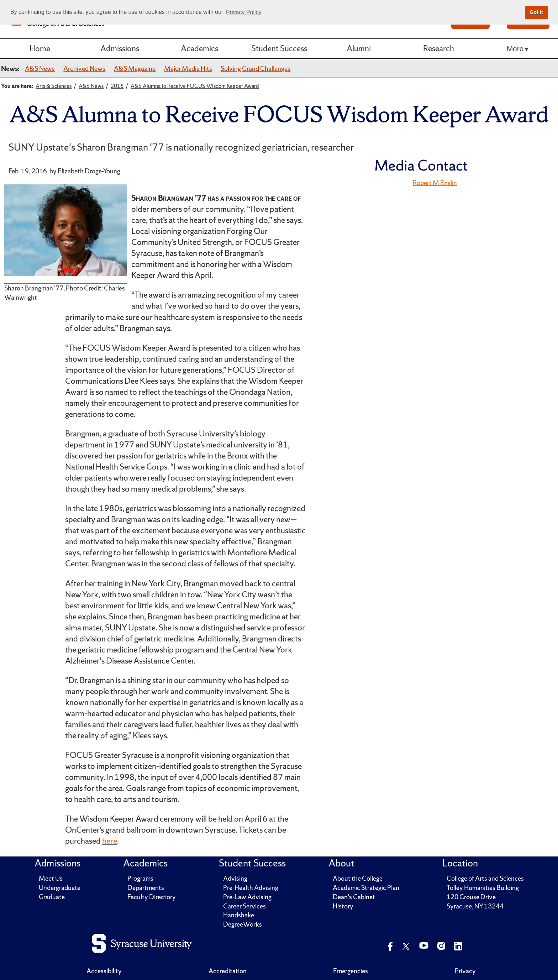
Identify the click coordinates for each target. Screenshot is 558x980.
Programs (140, 878)
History (343, 906)
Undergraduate (60, 888)
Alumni (359, 48)
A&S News (40, 69)
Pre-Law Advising (247, 897)
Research (439, 48)
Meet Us (51, 878)
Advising (235, 878)
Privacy (465, 971)
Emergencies (351, 971)
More (515, 49)
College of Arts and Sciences (485, 878)
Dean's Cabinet (354, 897)
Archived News (84, 69)
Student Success (279, 48)
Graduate (52, 897)
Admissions (120, 48)
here (110, 841)
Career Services (244, 906)
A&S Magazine (135, 69)
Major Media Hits (188, 69)
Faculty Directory (152, 897)
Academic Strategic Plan (366, 888)
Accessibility (104, 971)
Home (40, 48)
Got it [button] (536, 12)
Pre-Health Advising (251, 888)
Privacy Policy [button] (244, 12)
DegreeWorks (243, 924)
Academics (199, 48)
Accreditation (228, 971)
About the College (358, 878)
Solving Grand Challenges (256, 69)
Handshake (239, 915)
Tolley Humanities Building (483, 888)
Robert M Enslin (435, 183)
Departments (146, 888)
